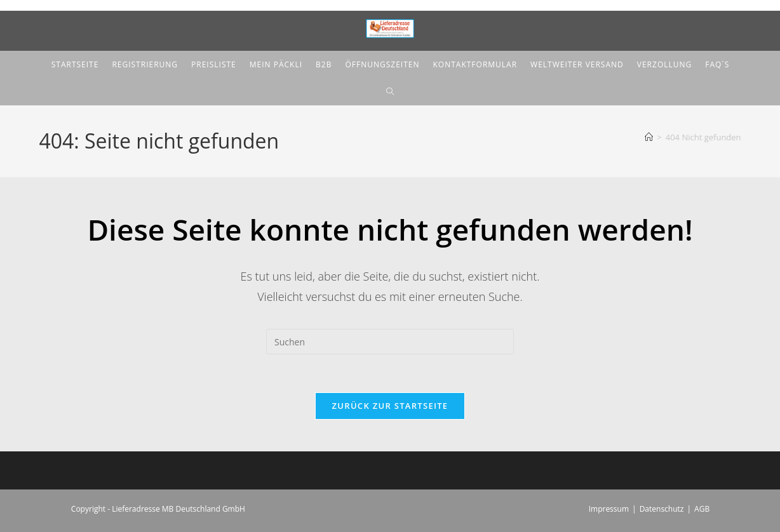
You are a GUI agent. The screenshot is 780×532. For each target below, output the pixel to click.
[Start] (649, 137)
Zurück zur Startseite (390, 406)
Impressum (609, 509)
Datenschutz (662, 509)
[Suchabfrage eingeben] (390, 342)
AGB (702, 509)
